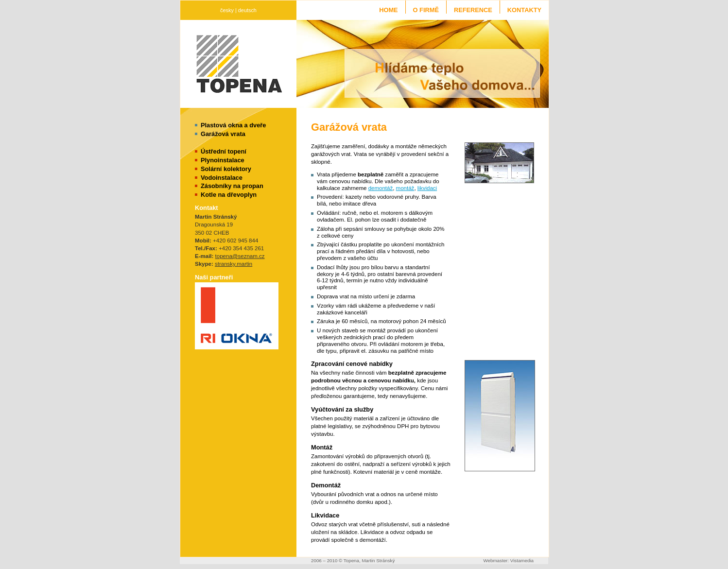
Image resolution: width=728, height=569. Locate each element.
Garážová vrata (223, 134)
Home (388, 10)
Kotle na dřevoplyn (229, 195)
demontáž (381, 188)
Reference (473, 10)
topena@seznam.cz (240, 256)
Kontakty (524, 10)
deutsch (247, 10)
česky (227, 10)
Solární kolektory (226, 169)
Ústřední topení (224, 151)
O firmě (426, 10)
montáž (405, 188)
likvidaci (427, 188)
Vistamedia (522, 560)
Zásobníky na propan (232, 186)
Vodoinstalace (222, 178)
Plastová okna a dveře (233, 125)
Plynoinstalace (223, 160)
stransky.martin (234, 264)
